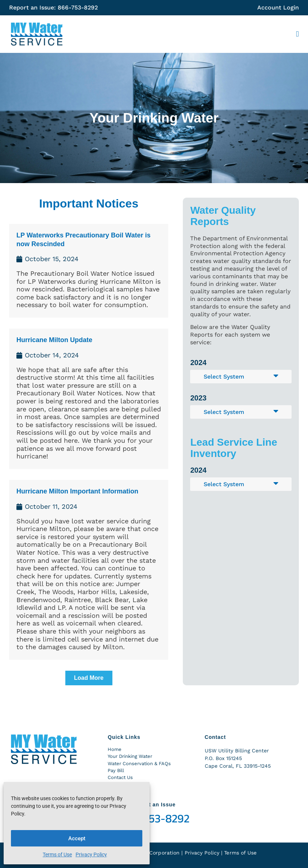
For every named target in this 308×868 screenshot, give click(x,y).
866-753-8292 (154, 819)
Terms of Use (57, 855)
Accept (77, 838)
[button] (297, 34)
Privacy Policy (91, 855)
